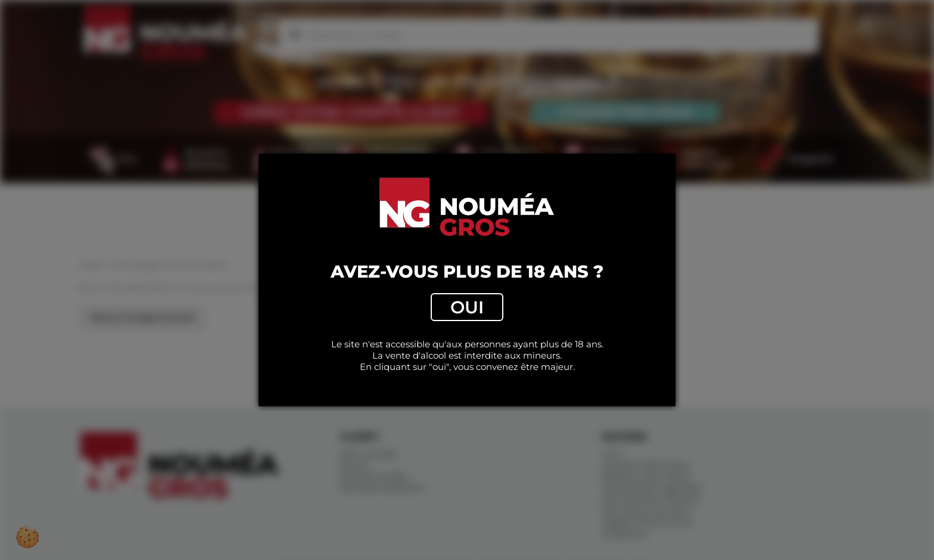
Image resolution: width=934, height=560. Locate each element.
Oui (467, 307)
